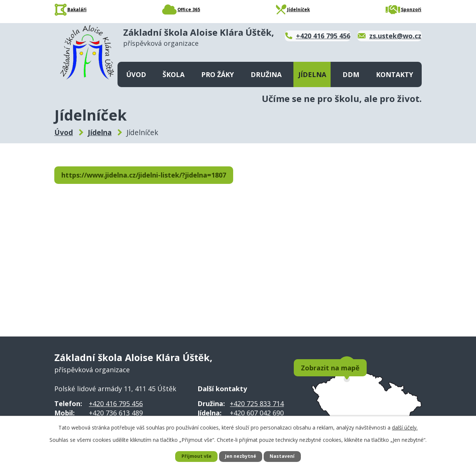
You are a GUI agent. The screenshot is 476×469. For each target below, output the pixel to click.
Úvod (136, 74)
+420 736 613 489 (116, 413)
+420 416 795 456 (116, 403)
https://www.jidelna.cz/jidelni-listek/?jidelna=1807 (152, 176)
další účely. (405, 426)
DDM (351, 74)
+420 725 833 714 (257, 403)
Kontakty (395, 74)
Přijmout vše (193, 456)
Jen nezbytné (241, 456)
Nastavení (286, 456)
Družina (266, 74)
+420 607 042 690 (257, 413)
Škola (173, 74)
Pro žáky (218, 74)
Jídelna (312, 74)
